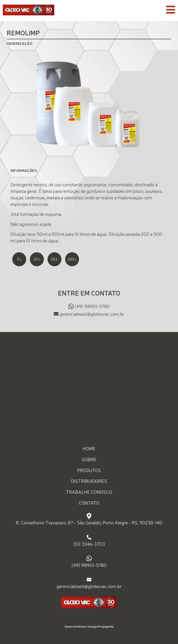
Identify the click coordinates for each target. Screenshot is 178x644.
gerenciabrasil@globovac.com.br (92, 314)
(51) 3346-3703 (89, 544)
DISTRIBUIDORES (89, 481)
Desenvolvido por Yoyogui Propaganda (89, 626)
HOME (89, 448)
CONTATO (89, 503)
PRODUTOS (89, 470)
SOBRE (89, 459)
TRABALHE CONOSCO (89, 492)
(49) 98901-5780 (92, 306)
